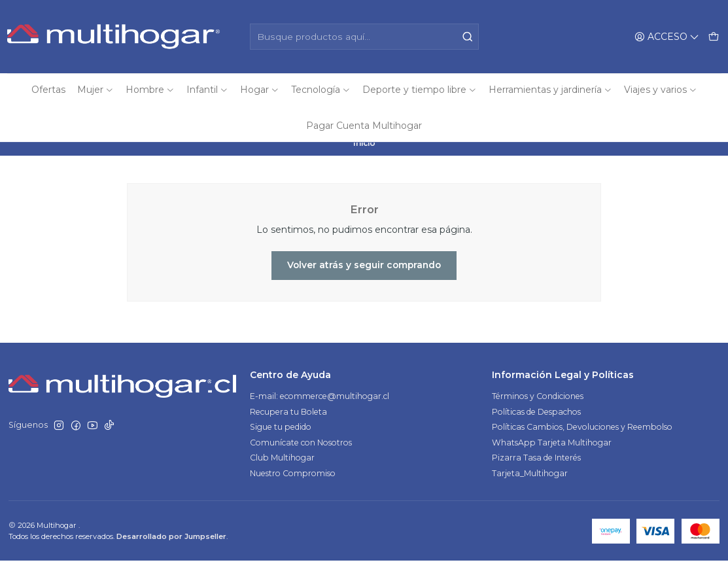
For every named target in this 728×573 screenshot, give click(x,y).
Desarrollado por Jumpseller (171, 549)
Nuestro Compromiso (293, 486)
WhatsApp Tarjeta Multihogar (552, 455)
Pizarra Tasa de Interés (536, 470)
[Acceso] (667, 36)
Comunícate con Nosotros (301, 455)
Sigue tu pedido (281, 439)
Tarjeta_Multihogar (530, 486)
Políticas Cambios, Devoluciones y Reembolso (582, 439)
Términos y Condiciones (538, 408)
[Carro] (713, 36)
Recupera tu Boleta (288, 424)
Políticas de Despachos (536, 424)
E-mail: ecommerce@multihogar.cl (320, 408)
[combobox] (364, 37)
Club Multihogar (282, 470)
